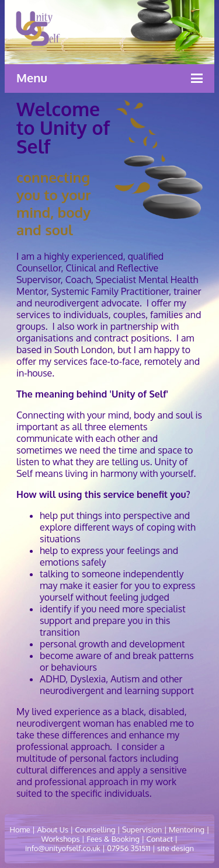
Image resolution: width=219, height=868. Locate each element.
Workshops (61, 839)
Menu (32, 78)
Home (20, 829)
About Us (53, 829)
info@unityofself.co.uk (63, 848)
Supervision (142, 829)
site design (175, 848)
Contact (160, 839)
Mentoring (187, 829)
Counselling (95, 829)
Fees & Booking (113, 839)
